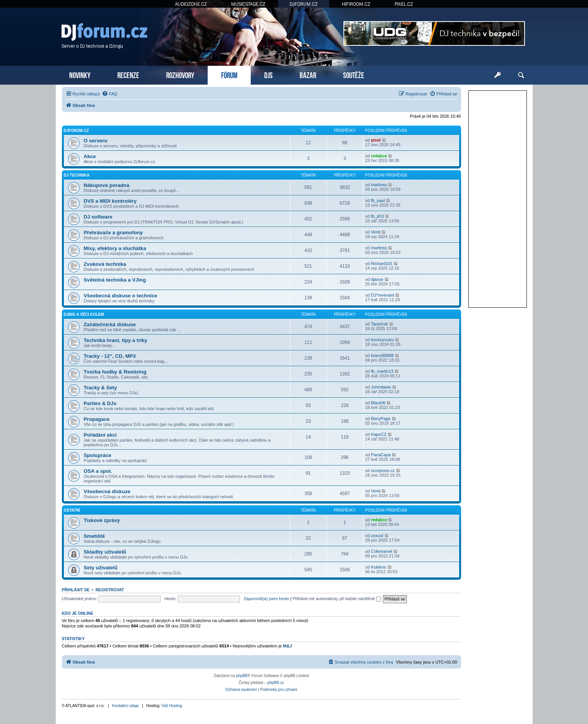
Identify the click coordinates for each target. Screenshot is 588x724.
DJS (268, 74)
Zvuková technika (105, 264)
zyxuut (377, 535)
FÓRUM (229, 74)
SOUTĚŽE (354, 74)
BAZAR (308, 74)
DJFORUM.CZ (304, 4)
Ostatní (72, 510)
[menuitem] (110, 94)
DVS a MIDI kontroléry (110, 201)
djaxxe (377, 279)
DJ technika (77, 175)
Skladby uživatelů (105, 552)
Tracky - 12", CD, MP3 (110, 356)
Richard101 (382, 264)
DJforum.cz (77, 131)
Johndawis (381, 387)
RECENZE (128, 74)
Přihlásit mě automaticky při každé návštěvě (337, 599)
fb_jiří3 (377, 216)
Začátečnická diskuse (110, 324)
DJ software (98, 217)
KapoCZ (379, 434)
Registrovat (110, 590)
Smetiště (94, 536)
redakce (379, 156)
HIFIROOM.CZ (356, 4)
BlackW (378, 403)
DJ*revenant (383, 295)
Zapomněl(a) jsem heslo (267, 599)
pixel (376, 140)
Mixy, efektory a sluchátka (115, 248)
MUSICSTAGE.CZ (248, 4)
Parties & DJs (100, 403)
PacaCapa (381, 455)
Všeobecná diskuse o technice (121, 296)
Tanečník (380, 324)
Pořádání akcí (100, 435)
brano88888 (382, 355)
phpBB (242, 676)
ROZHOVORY (180, 74)
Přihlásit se (76, 590)
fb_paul (378, 200)
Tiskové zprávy (102, 520)
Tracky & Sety (101, 388)
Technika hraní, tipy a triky (116, 340)
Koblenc (379, 567)
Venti (376, 232)
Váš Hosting (172, 706)
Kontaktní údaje (125, 706)
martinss (379, 185)
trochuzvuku (382, 340)
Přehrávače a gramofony (113, 233)
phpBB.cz (276, 683)
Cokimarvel (382, 551)
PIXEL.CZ (404, 4)
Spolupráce (98, 455)
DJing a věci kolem (84, 314)
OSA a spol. (98, 471)
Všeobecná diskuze (107, 491)
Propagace (97, 419)
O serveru (96, 141)
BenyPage (381, 419)
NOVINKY (80, 74)
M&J (287, 646)
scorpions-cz (383, 470)
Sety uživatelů (101, 568)
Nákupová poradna (107, 185)
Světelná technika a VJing (115, 280)
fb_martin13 (382, 371)
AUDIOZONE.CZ (191, 4)
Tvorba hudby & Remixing (115, 372)
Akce (90, 156)
